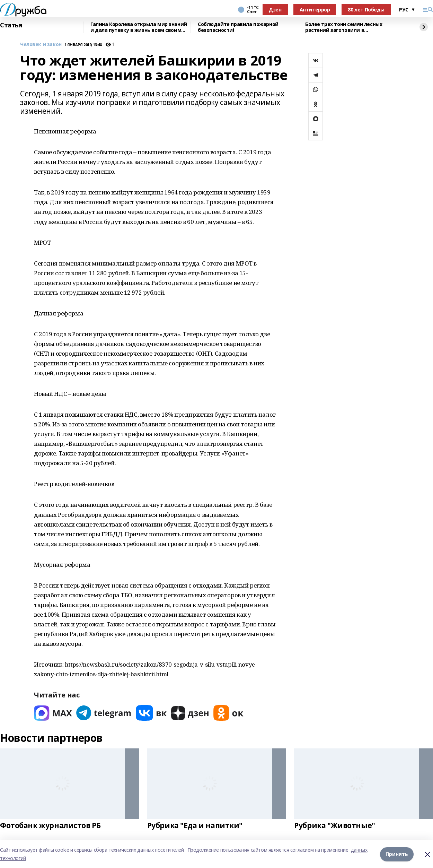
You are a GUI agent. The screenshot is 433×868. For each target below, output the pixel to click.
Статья (11, 25)
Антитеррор (315, 10)
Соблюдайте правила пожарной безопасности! (238, 27)
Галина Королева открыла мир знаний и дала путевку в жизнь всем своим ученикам (139, 27)
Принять (397, 854)
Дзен (275, 10)
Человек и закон (41, 45)
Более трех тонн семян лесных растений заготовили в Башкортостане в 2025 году (344, 27)
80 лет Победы (366, 10)
